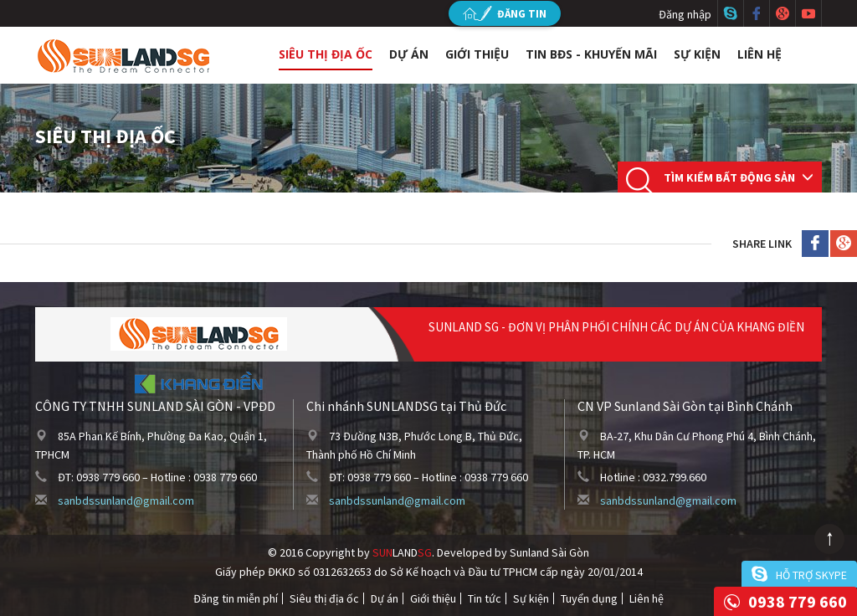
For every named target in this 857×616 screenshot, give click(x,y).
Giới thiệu (477, 54)
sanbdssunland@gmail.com (126, 501)
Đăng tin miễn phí (236, 598)
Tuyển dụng (589, 598)
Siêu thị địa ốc (326, 54)
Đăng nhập (685, 14)
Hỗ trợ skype (811, 575)
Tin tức (485, 598)
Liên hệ (759, 54)
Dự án (409, 54)
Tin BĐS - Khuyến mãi (591, 54)
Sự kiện (697, 54)
